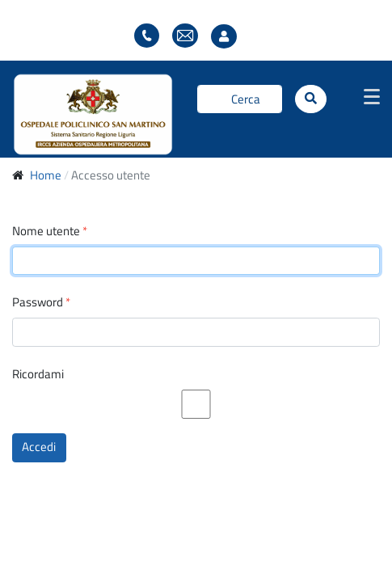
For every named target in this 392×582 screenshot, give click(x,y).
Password (41, 303)
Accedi (39, 447)
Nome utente (50, 232)
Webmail (185, 36)
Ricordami (38, 374)
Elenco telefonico (147, 36)
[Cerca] (240, 99)
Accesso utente (228, 37)
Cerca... (198, 99)
